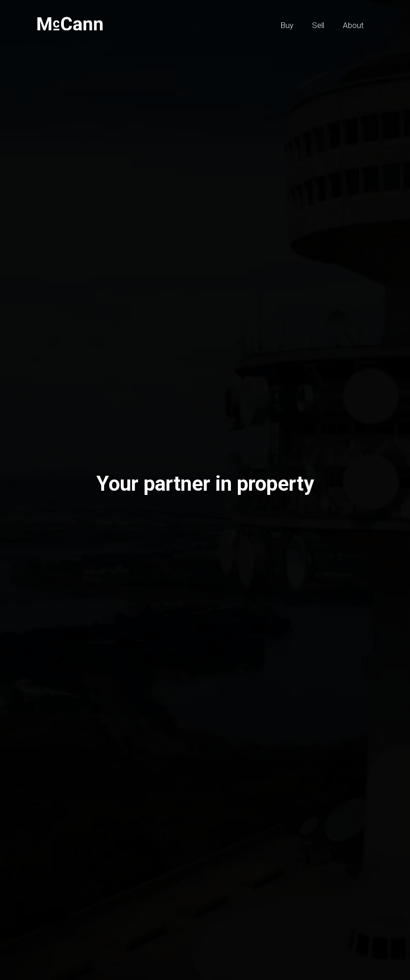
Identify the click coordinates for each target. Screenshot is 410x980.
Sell (318, 25)
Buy (287, 25)
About (353, 25)
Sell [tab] (66, 518)
